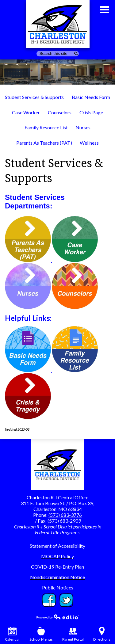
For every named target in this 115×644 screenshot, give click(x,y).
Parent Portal (73, 634)
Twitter (66, 600)
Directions (102, 634)
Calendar (12, 634)
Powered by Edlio (58, 617)
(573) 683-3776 (65, 515)
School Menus (41, 634)
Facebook (49, 600)
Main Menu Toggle (105, 10)
